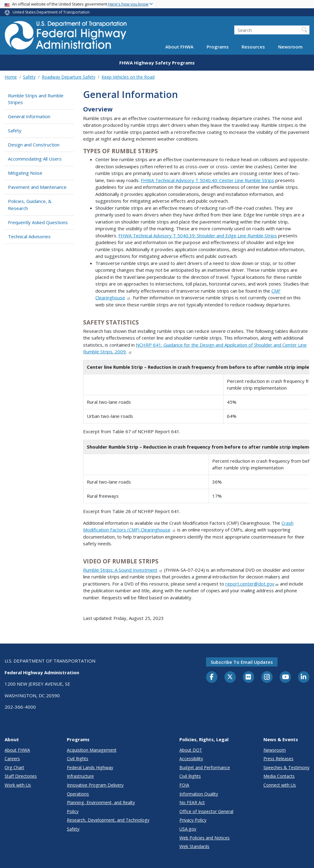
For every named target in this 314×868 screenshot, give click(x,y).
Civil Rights (78, 759)
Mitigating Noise (25, 173)
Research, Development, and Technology (108, 820)
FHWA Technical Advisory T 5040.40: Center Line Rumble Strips (207, 180)
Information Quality (199, 794)
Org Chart (14, 767)
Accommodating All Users (35, 159)
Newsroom (290, 47)
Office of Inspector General (206, 811)
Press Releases (278, 759)
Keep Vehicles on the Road (128, 77)
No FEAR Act (192, 802)
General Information (29, 116)
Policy (73, 811)
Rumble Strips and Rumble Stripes (36, 99)
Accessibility (191, 759)
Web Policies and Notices (205, 838)
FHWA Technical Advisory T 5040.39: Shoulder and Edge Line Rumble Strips (198, 235)
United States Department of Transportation (51, 12)
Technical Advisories (29, 236)
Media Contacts (279, 776)
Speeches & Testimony (286, 767)
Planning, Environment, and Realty (101, 802)
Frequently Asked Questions (38, 222)
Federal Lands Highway (90, 767)
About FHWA (179, 47)
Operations (78, 794)
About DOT (191, 750)
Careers (12, 759)
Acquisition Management (92, 750)
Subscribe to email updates (242, 662)
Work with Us (18, 785)
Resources (253, 47)
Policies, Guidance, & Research (30, 205)
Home (11, 77)
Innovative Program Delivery (95, 785)
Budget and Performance (205, 767)
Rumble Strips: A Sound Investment (123, 570)
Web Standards (194, 846)
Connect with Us (280, 785)
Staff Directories (21, 776)
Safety (29, 77)
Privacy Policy (193, 820)
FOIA (184, 785)
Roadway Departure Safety (69, 77)
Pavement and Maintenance (37, 187)
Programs (218, 47)
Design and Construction (34, 145)
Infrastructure (80, 776)
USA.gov (188, 829)
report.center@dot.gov (252, 584)
